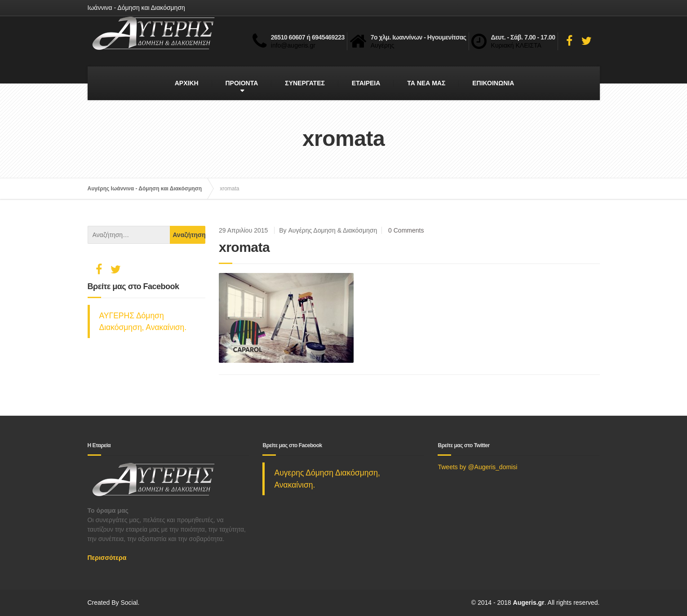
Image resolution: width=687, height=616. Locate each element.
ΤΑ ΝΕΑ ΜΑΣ (426, 83)
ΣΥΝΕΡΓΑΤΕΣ (305, 83)
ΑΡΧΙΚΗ (187, 83)
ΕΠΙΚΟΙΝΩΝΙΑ (493, 83)
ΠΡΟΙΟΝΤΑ (242, 83)
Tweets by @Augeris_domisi (477, 467)
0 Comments (406, 230)
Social (129, 603)
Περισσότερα (107, 558)
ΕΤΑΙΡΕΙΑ (366, 83)
